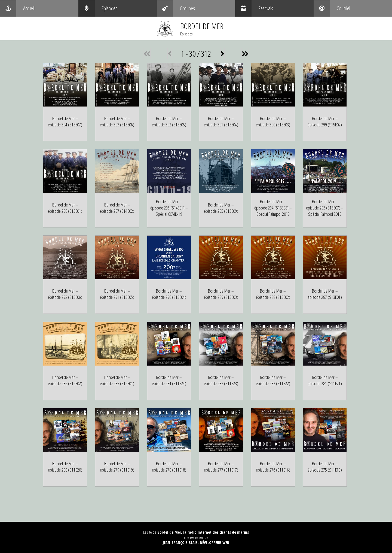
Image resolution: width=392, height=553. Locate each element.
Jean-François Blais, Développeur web (196, 543)
